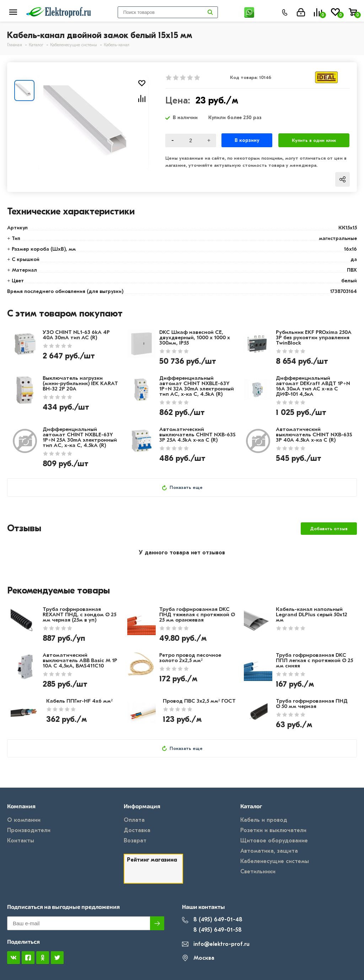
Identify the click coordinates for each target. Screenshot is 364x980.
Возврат (135, 841)
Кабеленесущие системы (275, 861)
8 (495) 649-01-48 (212, 920)
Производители (29, 830)
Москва (198, 958)
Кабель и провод (264, 820)
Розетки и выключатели (273, 830)
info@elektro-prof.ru (216, 944)
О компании (24, 820)
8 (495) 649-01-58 (212, 930)
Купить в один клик (314, 140)
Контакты (21, 841)
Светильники (258, 872)
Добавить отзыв (329, 529)
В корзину (247, 140)
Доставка (137, 830)
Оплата (134, 820)
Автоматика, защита (269, 851)
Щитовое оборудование (274, 841)
